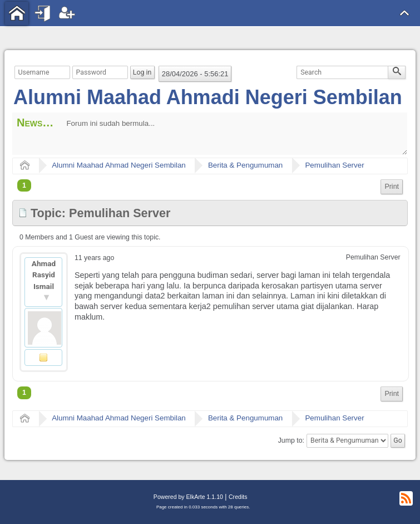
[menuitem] (392, 187)
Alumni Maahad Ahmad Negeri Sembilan (119, 165)
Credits (238, 497)
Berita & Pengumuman (245, 165)
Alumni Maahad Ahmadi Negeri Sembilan (208, 97)
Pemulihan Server (334, 165)
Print (392, 187)
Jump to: (291, 440)
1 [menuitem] (24, 185)
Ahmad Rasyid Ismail (44, 275)
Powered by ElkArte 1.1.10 (188, 497)
